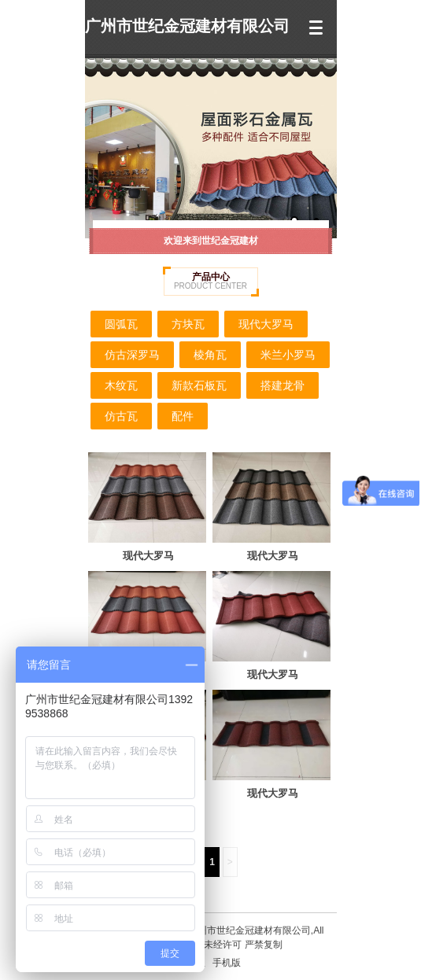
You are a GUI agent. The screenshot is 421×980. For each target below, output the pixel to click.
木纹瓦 (121, 385)
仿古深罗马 (132, 355)
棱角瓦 (210, 355)
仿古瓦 (121, 416)
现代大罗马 (266, 324)
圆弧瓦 (121, 324)
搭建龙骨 (283, 385)
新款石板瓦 (199, 385)
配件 (183, 416)
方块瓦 (188, 324)
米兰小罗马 (288, 355)
